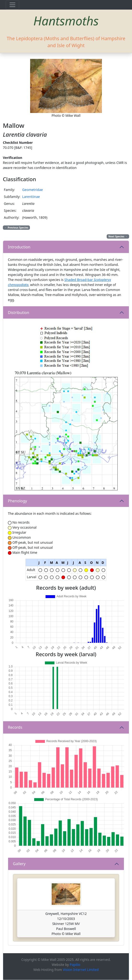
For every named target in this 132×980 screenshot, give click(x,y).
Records (15, 727)
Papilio (75, 965)
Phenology (17, 501)
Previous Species (16, 228)
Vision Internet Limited (81, 970)
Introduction (19, 247)
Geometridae (33, 190)
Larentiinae (31, 197)
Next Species (118, 236)
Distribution (19, 313)
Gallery (19, 864)
